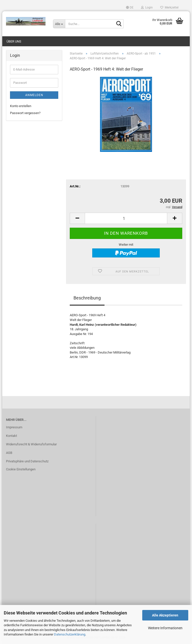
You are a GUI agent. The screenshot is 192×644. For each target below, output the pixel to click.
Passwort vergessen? (25, 113)
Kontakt (11, 436)
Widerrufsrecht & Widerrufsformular (31, 444)
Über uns (14, 41)
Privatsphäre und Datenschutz (27, 461)
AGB (9, 453)
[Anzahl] (126, 218)
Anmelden (34, 95)
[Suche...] (59, 24)
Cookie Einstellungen (21, 469)
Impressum (14, 427)
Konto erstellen (21, 106)
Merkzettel (169, 8)
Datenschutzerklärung (70, 634)
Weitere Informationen (165, 628)
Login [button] (147, 8)
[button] (130, 8)
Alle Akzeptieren (165, 615)
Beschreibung (87, 298)
